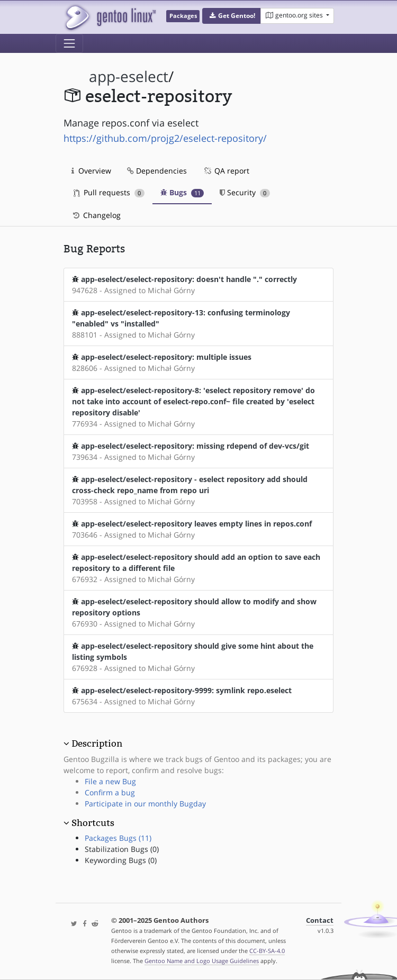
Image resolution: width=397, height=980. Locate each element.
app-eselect (129, 76)
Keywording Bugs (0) (121, 860)
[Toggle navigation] (69, 43)
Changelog (96, 215)
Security (245, 192)
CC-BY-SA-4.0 (267, 951)
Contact (320, 920)
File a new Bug (110, 781)
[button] (232, 16)
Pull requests (109, 192)
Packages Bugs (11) (118, 838)
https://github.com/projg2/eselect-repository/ (165, 138)
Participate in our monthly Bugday (145, 804)
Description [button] (97, 743)
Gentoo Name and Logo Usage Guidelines (202, 961)
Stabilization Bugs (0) (122, 849)
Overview (91, 171)
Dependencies (157, 171)
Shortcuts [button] (93, 823)
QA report (226, 171)
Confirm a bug (110, 792)
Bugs (182, 192)
